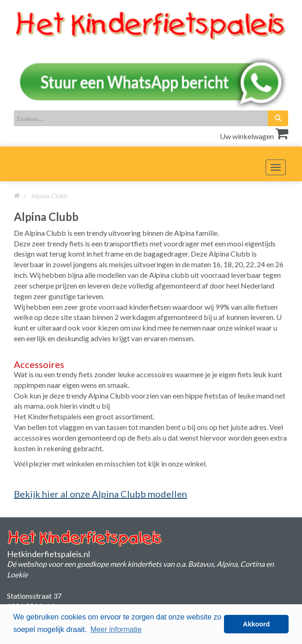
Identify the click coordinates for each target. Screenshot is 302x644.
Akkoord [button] (256, 624)
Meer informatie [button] (116, 629)
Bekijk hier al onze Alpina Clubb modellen (100, 494)
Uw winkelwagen (254, 136)
